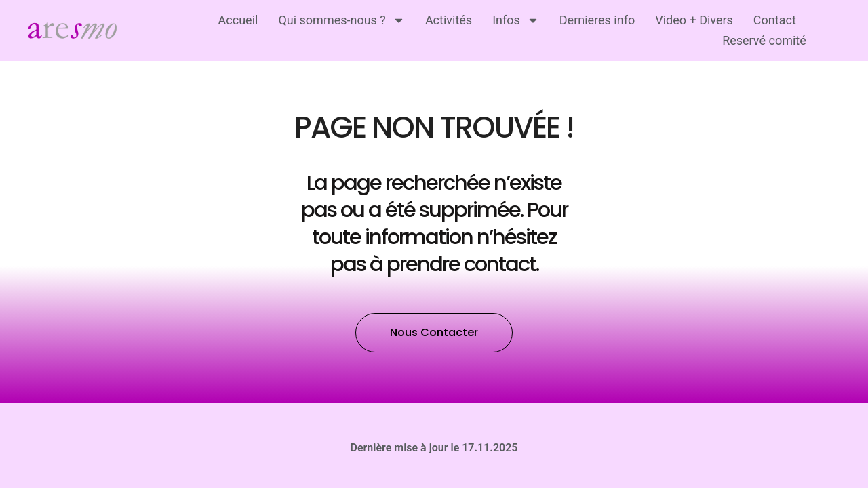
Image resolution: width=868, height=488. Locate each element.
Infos (516, 20)
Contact (775, 20)
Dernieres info (597, 20)
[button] (434, 312)
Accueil (238, 20)
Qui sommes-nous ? (341, 20)
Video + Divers (694, 20)
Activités (449, 20)
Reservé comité (764, 40)
